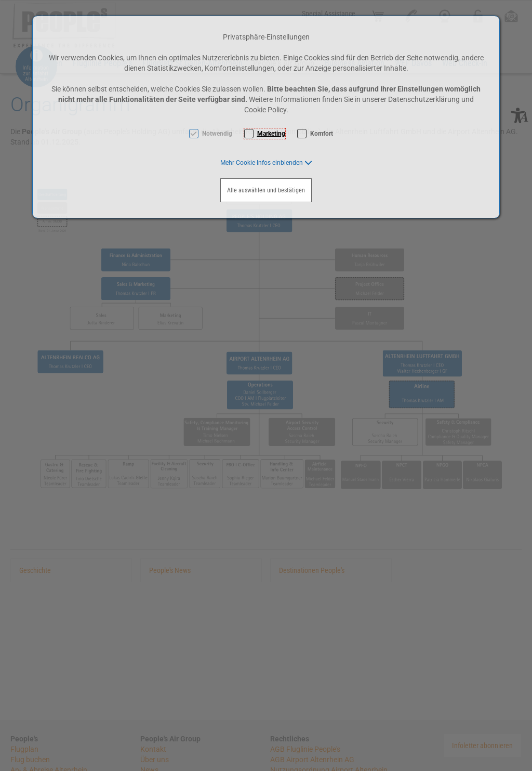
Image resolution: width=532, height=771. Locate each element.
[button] (266, 163)
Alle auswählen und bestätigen (266, 190)
